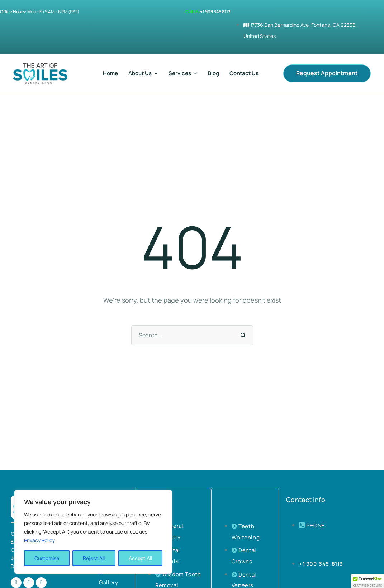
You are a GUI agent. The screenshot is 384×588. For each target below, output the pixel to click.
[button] (327, 73)
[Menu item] (110, 73)
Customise (47, 558)
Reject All (94, 558)
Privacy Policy (39, 540)
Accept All (140, 558)
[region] (93, 532)
